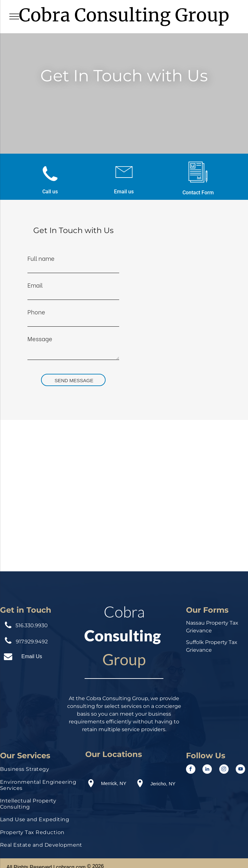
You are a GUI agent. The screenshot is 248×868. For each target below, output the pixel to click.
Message (40, 338)
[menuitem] (41, 771)
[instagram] (224, 770)
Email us (124, 192)
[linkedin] (207, 770)
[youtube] (240, 770)
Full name (41, 258)
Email (35, 285)
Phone (36, 312)
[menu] (14, 16)
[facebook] (191, 770)
